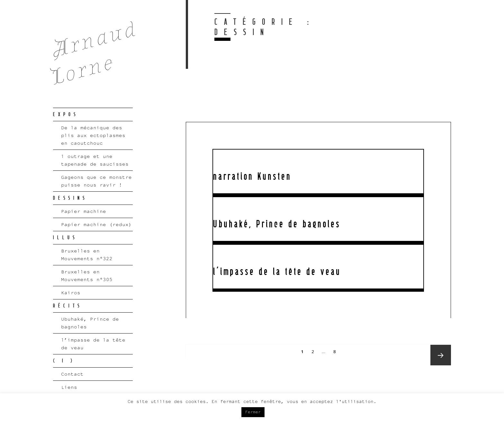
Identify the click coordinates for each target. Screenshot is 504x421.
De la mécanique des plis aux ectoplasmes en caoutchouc (93, 135)
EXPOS (66, 114)
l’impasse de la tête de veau (93, 344)
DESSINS (70, 198)
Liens (69, 387)
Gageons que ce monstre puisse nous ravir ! (96, 181)
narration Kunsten (252, 177)
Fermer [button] (253, 412)
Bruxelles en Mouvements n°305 (87, 275)
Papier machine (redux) (96, 224)
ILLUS (65, 238)
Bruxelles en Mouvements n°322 (87, 255)
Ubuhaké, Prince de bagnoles (90, 323)
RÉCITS (68, 306)
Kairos (71, 293)
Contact (72, 374)
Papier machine (84, 211)
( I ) (64, 361)
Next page (441, 355)
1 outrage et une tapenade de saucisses (95, 160)
